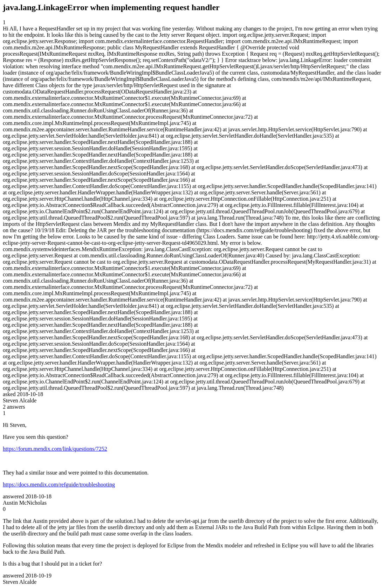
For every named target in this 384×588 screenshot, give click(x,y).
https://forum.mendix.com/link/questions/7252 (55, 449)
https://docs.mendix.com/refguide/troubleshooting (59, 485)
